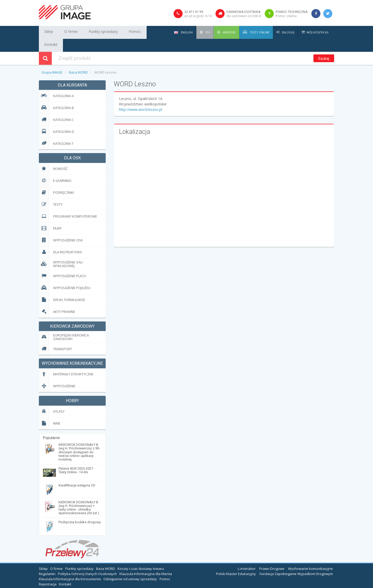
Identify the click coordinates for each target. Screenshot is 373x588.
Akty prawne (57, 299)
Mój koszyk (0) (317, 32)
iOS (207, 32)
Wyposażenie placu (63, 263)
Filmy (50, 215)
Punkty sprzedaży (94, 32)
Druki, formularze (62, 287)
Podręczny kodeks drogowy (80, 509)
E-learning (55, 168)
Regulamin (47, 561)
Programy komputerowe (68, 203)
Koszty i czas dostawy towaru (141, 556)
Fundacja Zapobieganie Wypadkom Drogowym (296, 561)
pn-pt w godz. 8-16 (198, 16)
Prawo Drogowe (272, 556)
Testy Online (259, 32)
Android (229, 32)
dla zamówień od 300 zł (244, 16)
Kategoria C (56, 107)
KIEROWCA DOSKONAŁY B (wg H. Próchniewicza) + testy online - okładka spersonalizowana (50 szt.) (79, 495)
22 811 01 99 (194, 12)
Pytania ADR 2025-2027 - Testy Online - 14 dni (77, 457)
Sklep (47, 32)
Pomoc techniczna (292, 12)
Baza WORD (78, 59)
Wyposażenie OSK (61, 227)
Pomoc (121, 32)
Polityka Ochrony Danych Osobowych (87, 561)
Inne (50, 410)
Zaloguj (288, 32)
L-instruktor (247, 556)
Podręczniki (56, 180)
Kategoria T (56, 130)
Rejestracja (48, 571)
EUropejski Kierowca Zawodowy (64, 324)
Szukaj (324, 46)
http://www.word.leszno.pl (141, 96)
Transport (55, 336)
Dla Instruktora (60, 239)
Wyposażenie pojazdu (65, 275)
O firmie (66, 32)
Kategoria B (56, 95)
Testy (51, 192)
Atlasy (52, 399)
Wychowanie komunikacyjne (310, 556)
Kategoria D (56, 119)
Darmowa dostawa (243, 12)
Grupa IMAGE (52, 59)
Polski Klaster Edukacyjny (236, 561)
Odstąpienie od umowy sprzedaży (130, 566)
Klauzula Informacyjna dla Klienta (146, 561)
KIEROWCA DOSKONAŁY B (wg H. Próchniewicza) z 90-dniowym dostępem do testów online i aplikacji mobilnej (79, 439)
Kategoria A (56, 83)
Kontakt (140, 32)
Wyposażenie (57, 373)
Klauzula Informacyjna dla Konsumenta (70, 566)
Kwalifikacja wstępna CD (77, 472)
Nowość (53, 156)
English (183, 32)
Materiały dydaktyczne (66, 361)
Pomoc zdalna (286, 16)
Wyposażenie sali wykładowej (61, 251)
